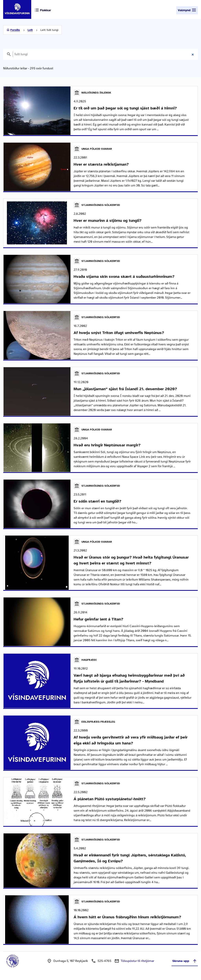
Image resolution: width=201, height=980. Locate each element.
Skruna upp (185, 964)
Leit (30, 30)
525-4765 (104, 964)
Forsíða (15, 30)
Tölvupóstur (137, 964)
